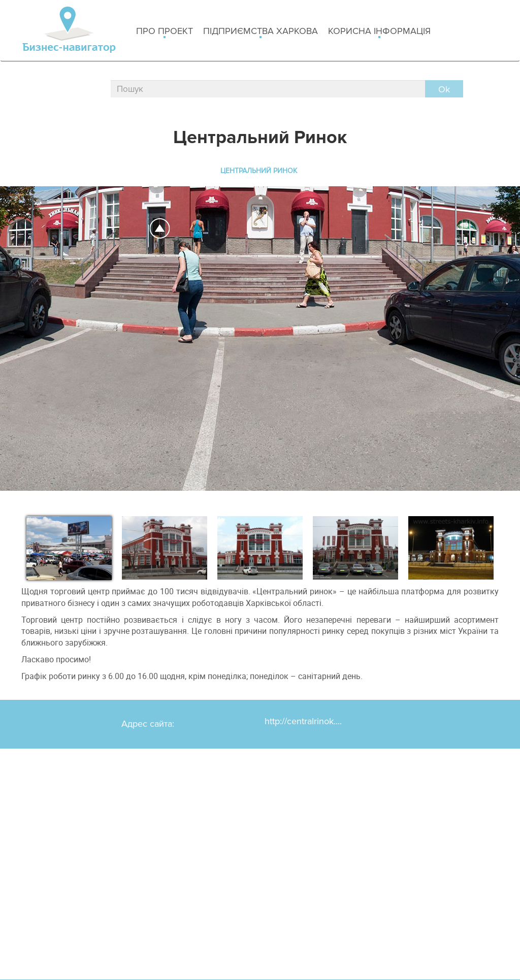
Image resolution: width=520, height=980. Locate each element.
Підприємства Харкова (261, 32)
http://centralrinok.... (303, 721)
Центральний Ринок (259, 171)
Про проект (165, 32)
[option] (69, 546)
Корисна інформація (379, 32)
